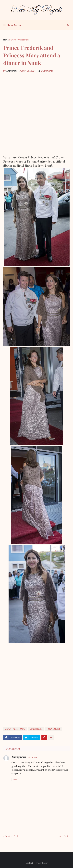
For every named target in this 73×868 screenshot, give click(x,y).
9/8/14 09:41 (33, 757)
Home (6, 40)
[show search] (68, 25)
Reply (15, 780)
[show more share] (51, 738)
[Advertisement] (36, 114)
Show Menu (14, 25)
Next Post (63, 836)
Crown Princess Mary (20, 40)
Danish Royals (36, 729)
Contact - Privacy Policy (37, 863)
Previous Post (11, 836)
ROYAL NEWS (54, 729)
